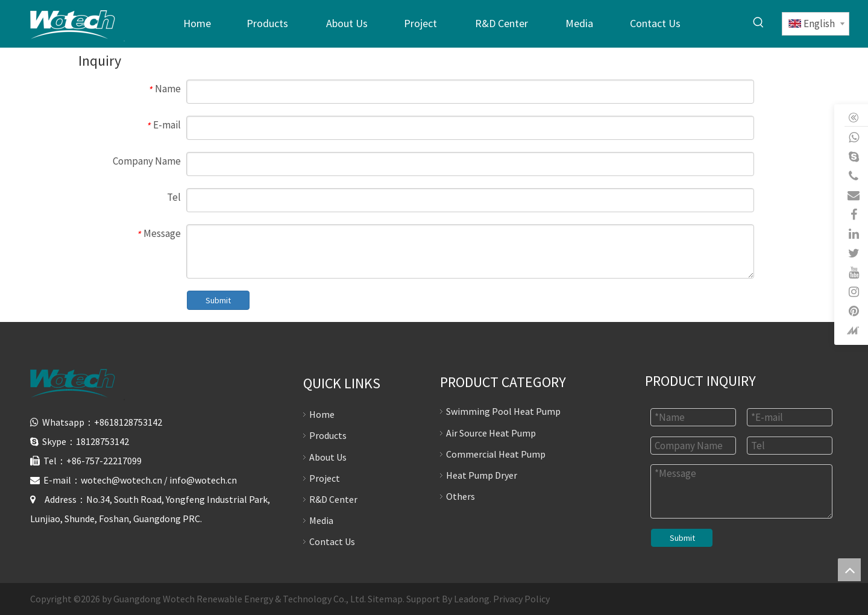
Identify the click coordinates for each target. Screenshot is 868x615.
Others (461, 496)
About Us (328, 457)
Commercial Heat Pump (496, 454)
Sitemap (385, 599)
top (849, 570)
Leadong (472, 599)
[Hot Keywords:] (759, 23)
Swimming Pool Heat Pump (503, 411)
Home (322, 414)
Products (328, 435)
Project (325, 478)
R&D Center (333, 499)
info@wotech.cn (203, 480)
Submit (218, 300)
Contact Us (332, 541)
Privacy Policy (521, 599)
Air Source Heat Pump (491, 433)
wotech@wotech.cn (121, 480)
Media (321, 520)
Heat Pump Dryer (482, 475)
